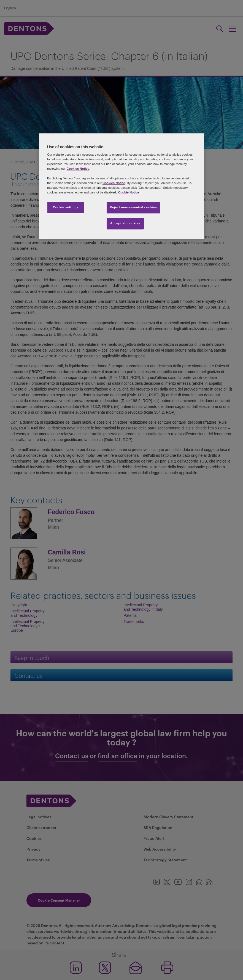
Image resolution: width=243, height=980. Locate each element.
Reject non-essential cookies (133, 207)
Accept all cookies (125, 223)
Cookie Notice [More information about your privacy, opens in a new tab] (129, 192)
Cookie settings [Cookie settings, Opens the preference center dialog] (66, 207)
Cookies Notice (78, 169)
